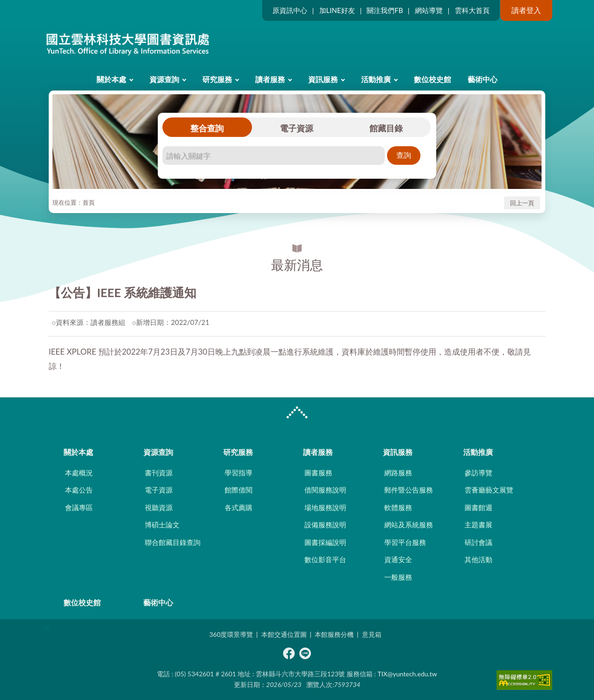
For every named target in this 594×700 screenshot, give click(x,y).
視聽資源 (159, 507)
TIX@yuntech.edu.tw (407, 674)
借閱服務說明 (325, 490)
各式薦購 (239, 507)
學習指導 (239, 473)
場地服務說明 (325, 507)
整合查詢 (207, 128)
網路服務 (398, 473)
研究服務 (217, 79)
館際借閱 (239, 490)
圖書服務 (318, 473)
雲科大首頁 (472, 10)
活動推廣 (376, 79)
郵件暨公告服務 (409, 490)
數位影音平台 (325, 559)
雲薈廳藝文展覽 (489, 490)
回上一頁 (522, 203)
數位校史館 (433, 79)
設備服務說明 (325, 525)
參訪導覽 (478, 473)
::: (47, 8)
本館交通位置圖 (284, 634)
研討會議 (478, 542)
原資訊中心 (290, 10)
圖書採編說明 (325, 542)
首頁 (89, 202)
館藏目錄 (386, 128)
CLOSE (297, 414)
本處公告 (79, 490)
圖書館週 (478, 507)
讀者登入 (526, 10)
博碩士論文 (162, 525)
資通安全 (398, 559)
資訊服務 (323, 79)
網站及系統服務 (409, 525)
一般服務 (398, 577)
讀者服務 (270, 79)
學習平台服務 (405, 542)
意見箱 (372, 634)
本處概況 (79, 473)
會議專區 (79, 507)
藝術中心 (483, 79)
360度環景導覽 (231, 634)
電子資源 (297, 128)
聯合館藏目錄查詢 (173, 542)
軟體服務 (398, 507)
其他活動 (478, 559)
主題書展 (478, 525)
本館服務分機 (334, 634)
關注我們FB (385, 10)
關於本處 (111, 79)
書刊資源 (159, 473)
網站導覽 (429, 10)
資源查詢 (164, 79)
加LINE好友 (337, 10)
